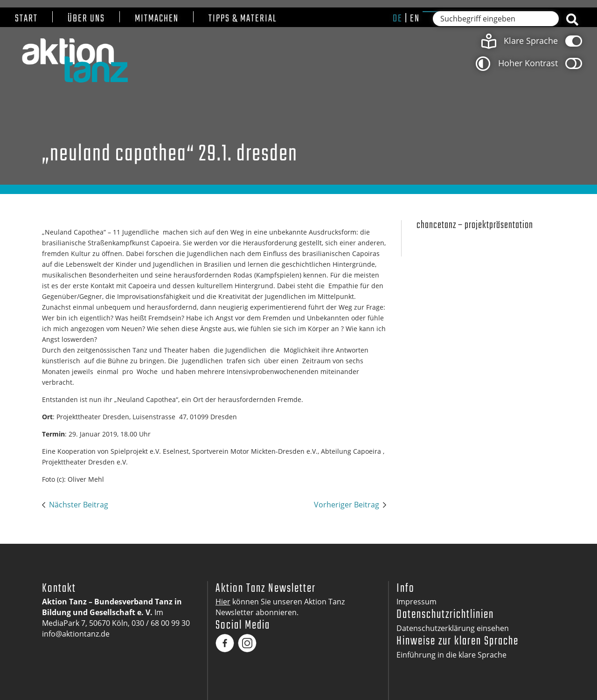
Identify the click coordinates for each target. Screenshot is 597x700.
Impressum (417, 602)
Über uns (86, 19)
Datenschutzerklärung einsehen (453, 628)
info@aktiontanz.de (76, 634)
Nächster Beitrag (79, 505)
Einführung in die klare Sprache (451, 655)
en (415, 19)
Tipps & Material (243, 19)
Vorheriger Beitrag (347, 505)
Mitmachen (157, 19)
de (398, 19)
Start (26, 19)
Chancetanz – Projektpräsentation (475, 225)
